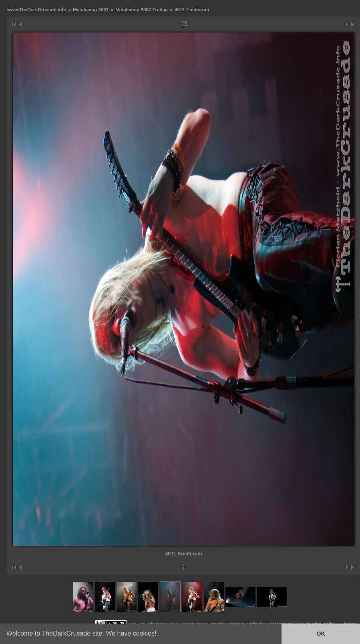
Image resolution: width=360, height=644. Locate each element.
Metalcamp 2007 (91, 9)
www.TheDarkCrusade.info (37, 9)
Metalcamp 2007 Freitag (142, 9)
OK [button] (321, 634)
